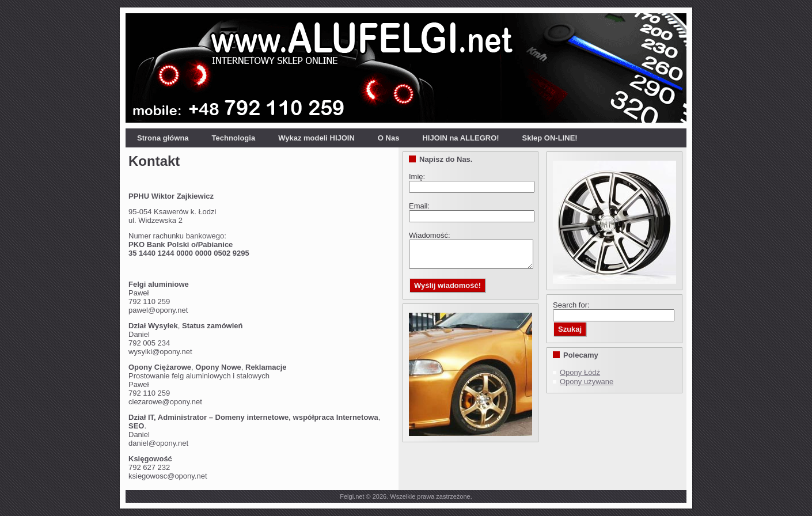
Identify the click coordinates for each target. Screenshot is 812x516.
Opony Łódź (580, 372)
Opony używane (587, 382)
